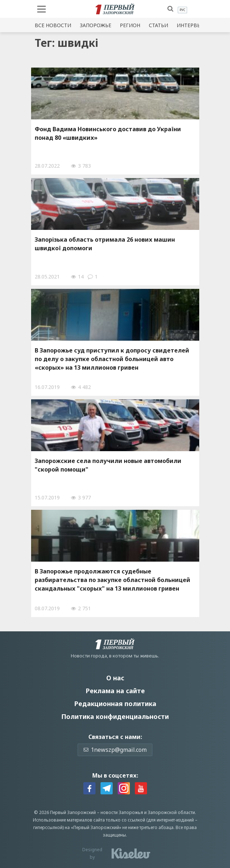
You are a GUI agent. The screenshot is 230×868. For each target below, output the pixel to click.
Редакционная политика (115, 704)
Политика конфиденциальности (115, 716)
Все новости (53, 25)
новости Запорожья (122, 812)
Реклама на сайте (115, 691)
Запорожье (96, 25)
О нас (115, 678)
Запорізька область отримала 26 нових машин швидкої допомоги (105, 244)
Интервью (191, 25)
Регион (130, 25)
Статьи (158, 25)
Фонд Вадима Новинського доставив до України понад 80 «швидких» (108, 133)
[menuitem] (182, 10)
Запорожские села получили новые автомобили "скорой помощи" (108, 465)
